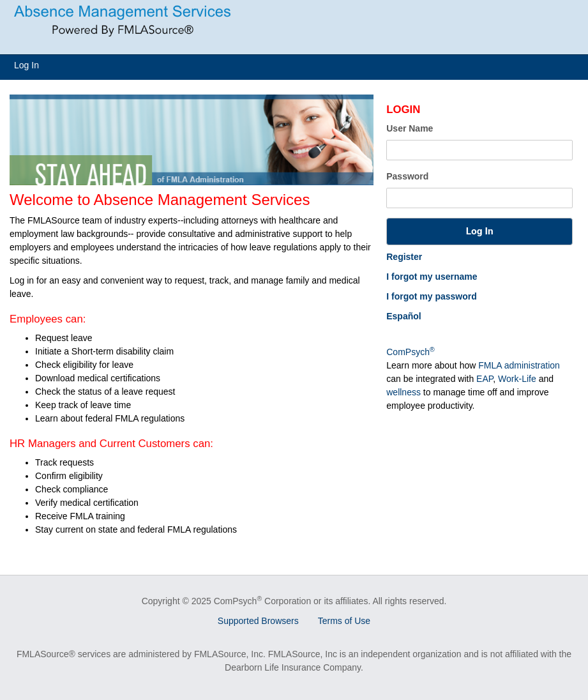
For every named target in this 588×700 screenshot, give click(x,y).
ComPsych (410, 352)
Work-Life (517, 379)
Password (407, 176)
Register (404, 257)
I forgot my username (432, 277)
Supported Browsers (258, 621)
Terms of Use (344, 621)
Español (403, 316)
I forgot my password (432, 296)
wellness (403, 392)
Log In (26, 65)
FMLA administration (519, 365)
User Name (410, 128)
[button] (479, 232)
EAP (485, 379)
